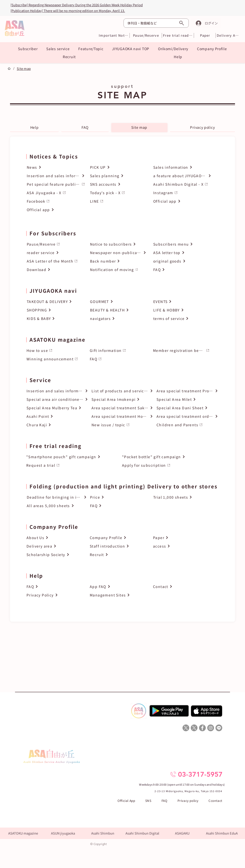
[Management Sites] (118, 595)
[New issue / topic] (122, 425)
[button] (28, 49)
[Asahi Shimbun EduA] (222, 833)
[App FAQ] (118, 587)
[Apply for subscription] (169, 465)
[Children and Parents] (187, 425)
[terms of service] (181, 319)
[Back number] (118, 261)
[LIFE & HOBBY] (181, 310)
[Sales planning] (119, 176)
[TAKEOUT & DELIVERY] (55, 302)
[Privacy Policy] (55, 595)
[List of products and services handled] (122, 391)
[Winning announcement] (55, 359)
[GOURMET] (118, 302)
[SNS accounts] (119, 184)
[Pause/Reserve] (146, 35)
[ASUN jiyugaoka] (63, 833)
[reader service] (55, 253)
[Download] (55, 270)
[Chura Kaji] (57, 425)
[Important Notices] (114, 35)
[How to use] (55, 351)
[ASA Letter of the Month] (55, 261)
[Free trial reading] (178, 35)
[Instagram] (182, 193)
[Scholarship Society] (55, 555)
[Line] (219, 728)
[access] (181, 546)
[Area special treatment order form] (187, 416)
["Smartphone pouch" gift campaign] (73, 457)
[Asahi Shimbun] (103, 833)
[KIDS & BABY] (55, 319)
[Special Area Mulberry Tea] (57, 408)
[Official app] (56, 210)
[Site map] (24, 69)
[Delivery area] (55, 546)
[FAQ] (181, 270)
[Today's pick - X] (119, 193)
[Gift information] (118, 351)
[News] (56, 167)
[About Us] (55, 538)
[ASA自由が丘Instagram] (211, 728)
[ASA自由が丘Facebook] (202, 728)
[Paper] (205, 35)
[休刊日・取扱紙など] (156, 23)
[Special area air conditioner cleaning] (57, 399)
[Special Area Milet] (187, 399)
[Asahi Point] (57, 416)
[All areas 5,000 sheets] (57, 506)
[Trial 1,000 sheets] (183, 497)
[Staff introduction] (118, 546)
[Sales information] (182, 167)
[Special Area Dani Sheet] (187, 408)
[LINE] (119, 201)
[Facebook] (56, 201)
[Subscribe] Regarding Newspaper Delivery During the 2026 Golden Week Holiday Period (77, 5)
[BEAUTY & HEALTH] (118, 310)
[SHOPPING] (55, 310)
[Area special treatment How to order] (122, 416)
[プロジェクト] (9, 69)
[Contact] (181, 587)
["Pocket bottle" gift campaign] (169, 457)
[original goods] (181, 261)
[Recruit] (118, 555)
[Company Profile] (118, 538)
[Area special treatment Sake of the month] (122, 408)
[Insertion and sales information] (56, 176)
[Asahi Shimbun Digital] (142, 833)
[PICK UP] (119, 167)
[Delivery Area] (228, 35)
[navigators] (118, 319)
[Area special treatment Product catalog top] (187, 391)
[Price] (120, 497)
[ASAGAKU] (182, 833)
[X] (186, 728)
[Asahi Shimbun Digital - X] (182, 184)
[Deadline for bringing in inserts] (57, 497)
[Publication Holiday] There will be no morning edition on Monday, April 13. (68, 11)
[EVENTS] (181, 302)
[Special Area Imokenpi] (122, 399)
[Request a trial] (73, 465)
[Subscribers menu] (181, 244)
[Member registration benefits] (181, 351)
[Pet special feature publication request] (56, 184)
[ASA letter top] (181, 253)
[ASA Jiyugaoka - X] (56, 193)
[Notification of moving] (118, 270)
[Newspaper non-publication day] (118, 253)
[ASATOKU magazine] (23, 833)
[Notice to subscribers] (118, 244)
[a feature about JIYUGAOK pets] (182, 176)
